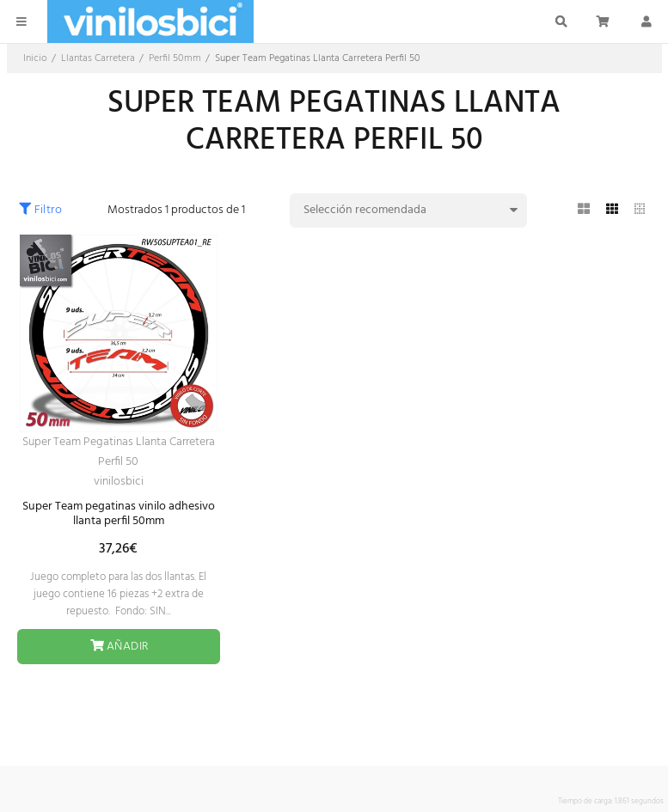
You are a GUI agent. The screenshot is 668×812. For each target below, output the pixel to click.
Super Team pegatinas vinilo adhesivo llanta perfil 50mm (119, 514)
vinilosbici (119, 482)
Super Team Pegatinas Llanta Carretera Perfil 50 (119, 452)
